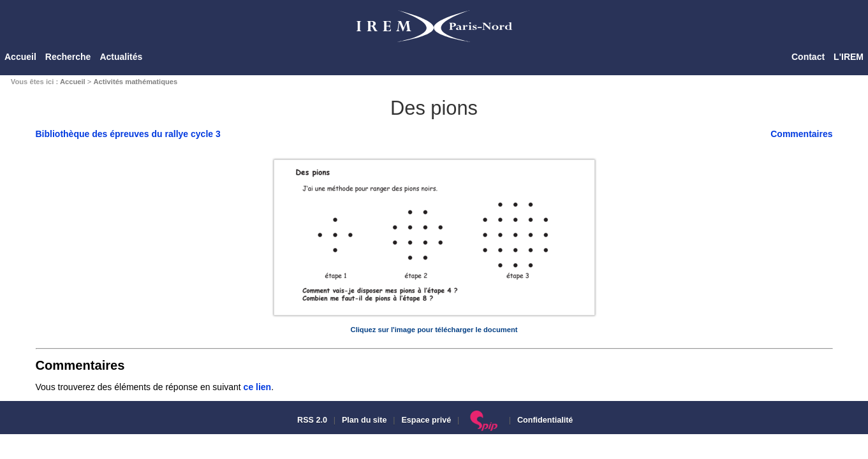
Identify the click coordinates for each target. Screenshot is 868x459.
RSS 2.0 (311, 420)
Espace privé (426, 420)
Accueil (20, 57)
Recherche (68, 57)
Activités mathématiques (135, 82)
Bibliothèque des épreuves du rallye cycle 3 (128, 134)
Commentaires (801, 134)
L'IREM (849, 57)
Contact (808, 57)
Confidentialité (545, 420)
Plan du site (364, 420)
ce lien (258, 387)
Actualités (121, 57)
